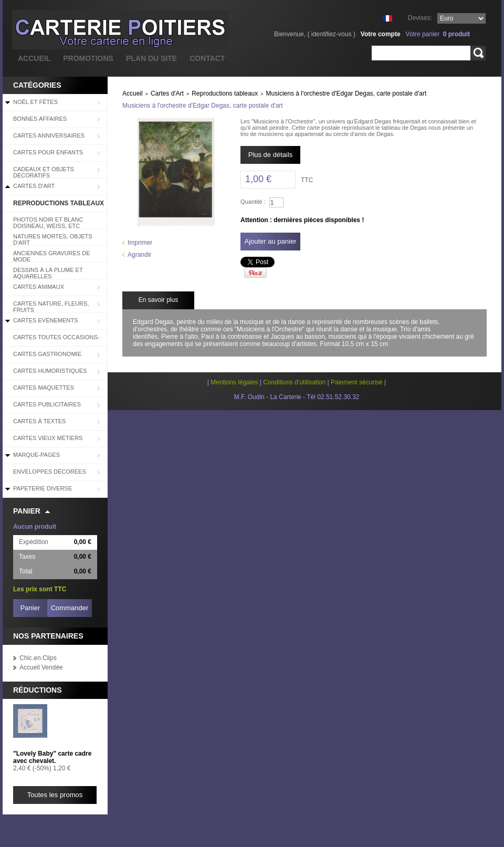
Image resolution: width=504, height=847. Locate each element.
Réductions (38, 690)
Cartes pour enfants (48, 152)
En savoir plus (158, 300)
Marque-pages (36, 455)
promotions (88, 58)
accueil (34, 58)
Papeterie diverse (43, 488)
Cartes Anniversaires (49, 135)
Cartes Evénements (45, 320)
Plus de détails (271, 155)
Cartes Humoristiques (50, 371)
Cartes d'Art (34, 186)
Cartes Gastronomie (47, 354)
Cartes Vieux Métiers (48, 438)
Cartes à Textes (39, 421)
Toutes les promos (55, 795)
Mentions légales (234, 382)
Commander (70, 608)
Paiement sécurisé (357, 382)
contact (207, 58)
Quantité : (253, 202)
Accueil (133, 93)
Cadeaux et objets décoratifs (44, 172)
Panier (27, 511)
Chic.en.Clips (38, 658)
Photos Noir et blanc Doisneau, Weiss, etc (48, 223)
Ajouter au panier (270, 241)
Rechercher (478, 53)
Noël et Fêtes (35, 102)
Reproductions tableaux (59, 203)
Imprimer (140, 243)
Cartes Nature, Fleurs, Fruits (51, 307)
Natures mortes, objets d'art (53, 239)
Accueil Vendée (41, 667)
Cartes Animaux (39, 287)
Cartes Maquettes (44, 388)
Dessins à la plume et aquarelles (48, 273)
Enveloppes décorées (50, 472)
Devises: (420, 18)
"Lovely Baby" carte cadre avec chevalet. (52, 757)
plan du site (151, 58)
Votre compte (381, 34)
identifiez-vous (332, 34)
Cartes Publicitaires (47, 404)
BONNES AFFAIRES (40, 119)
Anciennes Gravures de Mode (52, 256)
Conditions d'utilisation (294, 382)
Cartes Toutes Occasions (55, 337)
